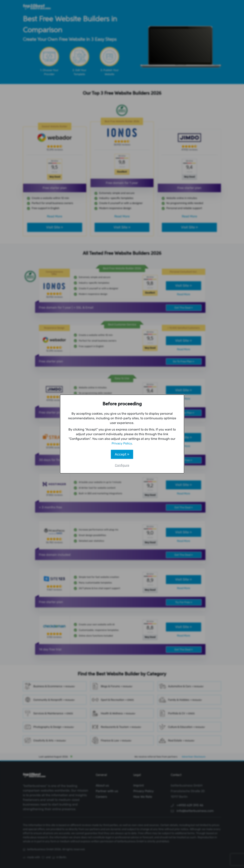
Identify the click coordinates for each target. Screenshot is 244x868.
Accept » (122, 454)
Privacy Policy (122, 443)
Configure (122, 465)
